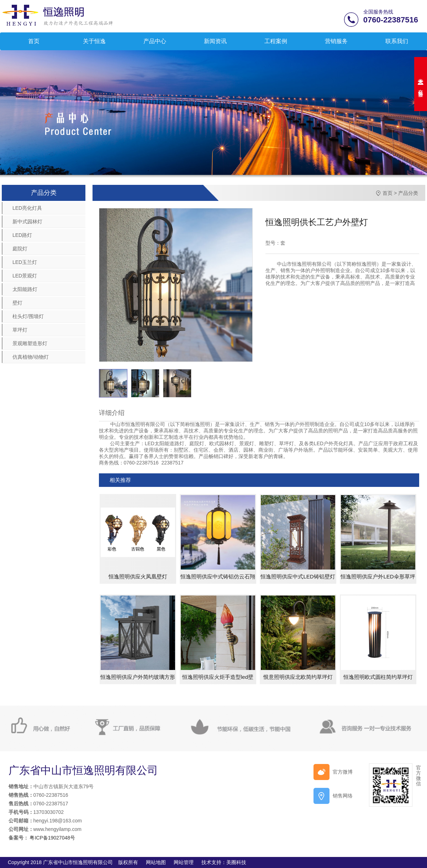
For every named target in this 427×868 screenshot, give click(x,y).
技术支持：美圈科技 (224, 862)
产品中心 (155, 41)
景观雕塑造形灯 (30, 343)
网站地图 (156, 862)
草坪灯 (20, 330)
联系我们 (397, 41)
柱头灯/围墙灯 (28, 316)
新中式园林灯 (27, 222)
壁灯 (17, 303)
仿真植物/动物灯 (31, 357)
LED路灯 (22, 235)
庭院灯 (20, 249)
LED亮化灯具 (27, 208)
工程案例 (276, 41)
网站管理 (184, 862)
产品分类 (408, 193)
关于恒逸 (94, 41)
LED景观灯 (25, 276)
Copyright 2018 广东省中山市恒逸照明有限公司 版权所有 (73, 862)
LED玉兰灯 (25, 262)
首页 (34, 41)
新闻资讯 (215, 41)
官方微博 (343, 772)
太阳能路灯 (25, 289)
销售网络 (343, 796)
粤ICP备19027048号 (52, 838)
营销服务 (336, 41)
